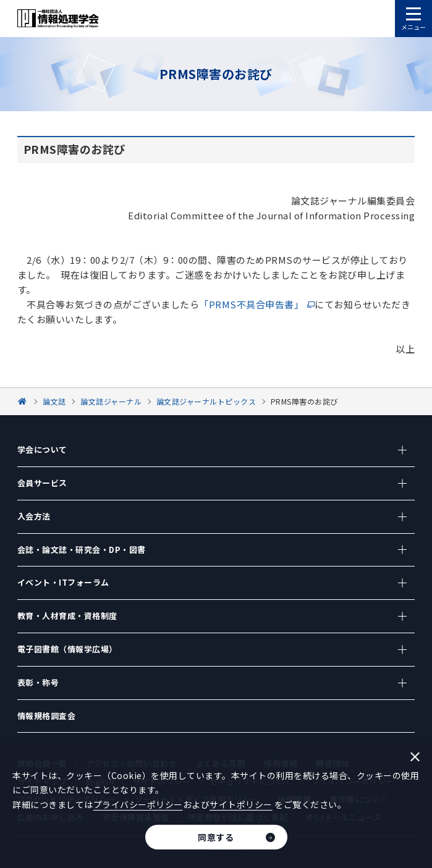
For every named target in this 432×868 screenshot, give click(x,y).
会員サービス (42, 483)
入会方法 (34, 516)
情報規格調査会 (47, 716)
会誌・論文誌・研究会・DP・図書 (82, 550)
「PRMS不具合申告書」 (251, 304)
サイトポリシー (241, 804)
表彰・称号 (38, 682)
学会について (42, 449)
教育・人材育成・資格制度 (67, 616)
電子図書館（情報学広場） (67, 649)
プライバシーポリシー (138, 804)
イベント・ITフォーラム (63, 582)
